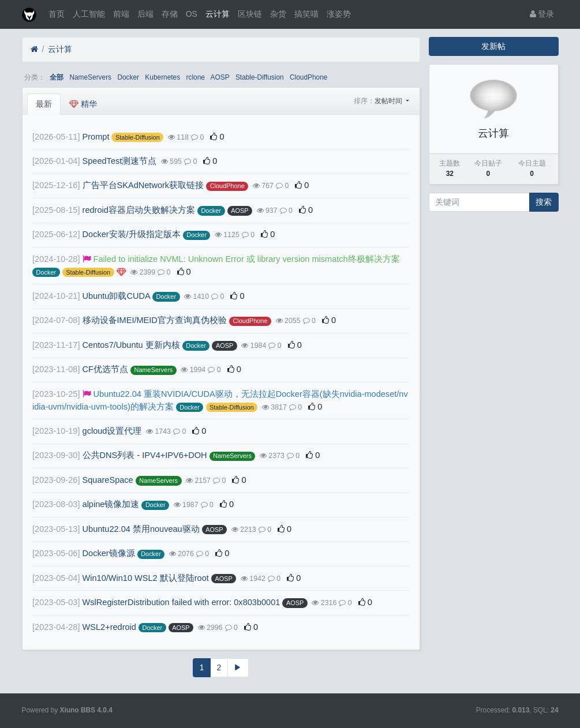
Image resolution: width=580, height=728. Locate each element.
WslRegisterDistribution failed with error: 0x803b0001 (182, 602)
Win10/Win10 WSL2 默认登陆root (146, 578)
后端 (145, 14)
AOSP (220, 77)
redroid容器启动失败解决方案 (139, 210)
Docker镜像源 (109, 553)
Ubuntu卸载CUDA (116, 296)
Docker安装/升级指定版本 (132, 234)
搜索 (544, 202)
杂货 (278, 14)
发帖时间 (389, 101)
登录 (542, 14)
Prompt (96, 137)
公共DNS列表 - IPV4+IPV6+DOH (145, 455)
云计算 (218, 14)
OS (192, 14)
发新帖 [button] (493, 46)
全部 (57, 77)
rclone (196, 77)
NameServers (90, 77)
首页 (57, 14)
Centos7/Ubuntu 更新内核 (131, 345)
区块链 (250, 14)
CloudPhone (308, 77)
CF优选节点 (105, 369)
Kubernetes (162, 77)
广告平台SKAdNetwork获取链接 (143, 185)
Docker (128, 77)
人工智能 (89, 14)
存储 (170, 14)
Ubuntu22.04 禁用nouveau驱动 (141, 529)
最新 (44, 104)
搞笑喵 (306, 14)
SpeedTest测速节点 (120, 161)
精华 (83, 104)
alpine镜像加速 (111, 504)
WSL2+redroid (109, 627)
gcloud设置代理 (112, 431)
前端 (121, 14)
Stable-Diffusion (260, 77)
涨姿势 (339, 14)
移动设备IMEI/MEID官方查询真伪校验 (155, 320)
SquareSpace (108, 480)
